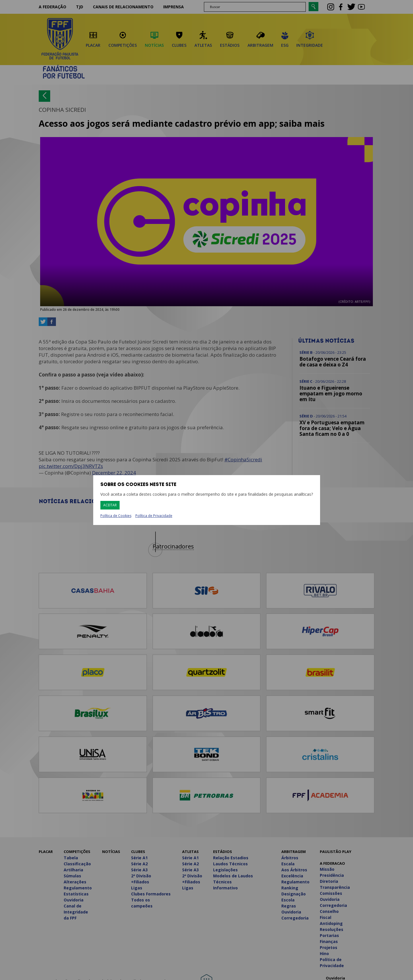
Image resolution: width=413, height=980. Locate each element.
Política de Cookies (116, 516)
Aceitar (110, 505)
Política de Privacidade (154, 516)
